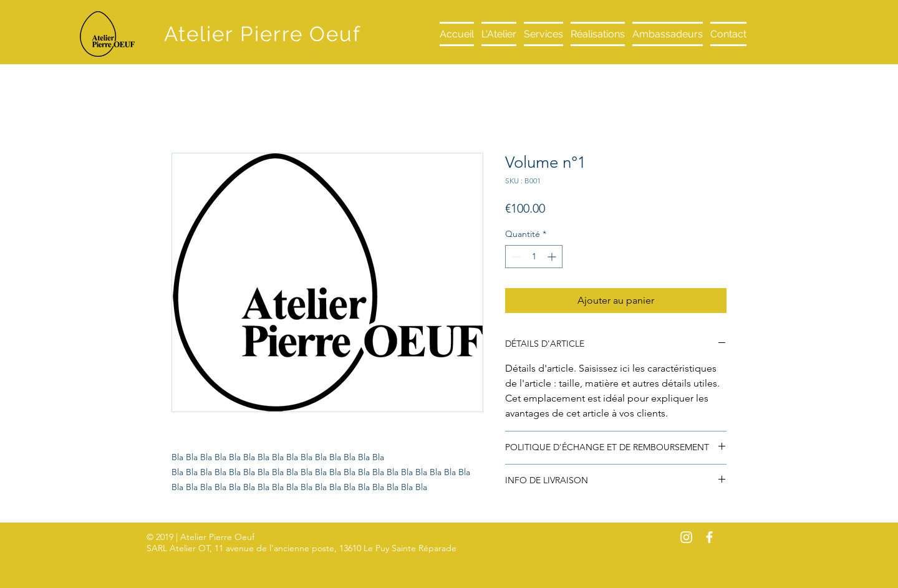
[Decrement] (515, 257)
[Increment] (553, 257)
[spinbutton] (534, 257)
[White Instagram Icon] (686, 537)
